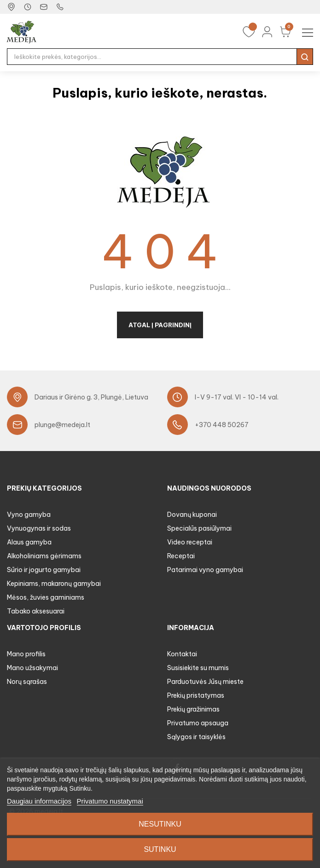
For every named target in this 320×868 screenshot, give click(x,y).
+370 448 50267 (222, 425)
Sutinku (160, 849)
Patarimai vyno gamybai (205, 570)
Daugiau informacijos (39, 801)
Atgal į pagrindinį (160, 325)
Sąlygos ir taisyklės (196, 737)
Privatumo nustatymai (110, 801)
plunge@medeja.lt (62, 425)
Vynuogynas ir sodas (39, 528)
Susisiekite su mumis (198, 668)
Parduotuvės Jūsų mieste (205, 682)
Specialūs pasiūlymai (199, 528)
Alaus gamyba (29, 542)
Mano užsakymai (32, 668)
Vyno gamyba (29, 515)
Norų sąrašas (27, 682)
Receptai (181, 556)
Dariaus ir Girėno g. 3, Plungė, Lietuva (91, 397)
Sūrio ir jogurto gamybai (44, 570)
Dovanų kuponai (192, 515)
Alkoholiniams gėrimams (44, 556)
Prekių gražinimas (193, 709)
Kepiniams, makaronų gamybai (54, 584)
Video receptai (190, 542)
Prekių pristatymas (196, 695)
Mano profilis (26, 654)
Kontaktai (182, 654)
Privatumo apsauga (198, 723)
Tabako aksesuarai (36, 611)
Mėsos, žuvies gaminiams (46, 597)
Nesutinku (160, 824)
